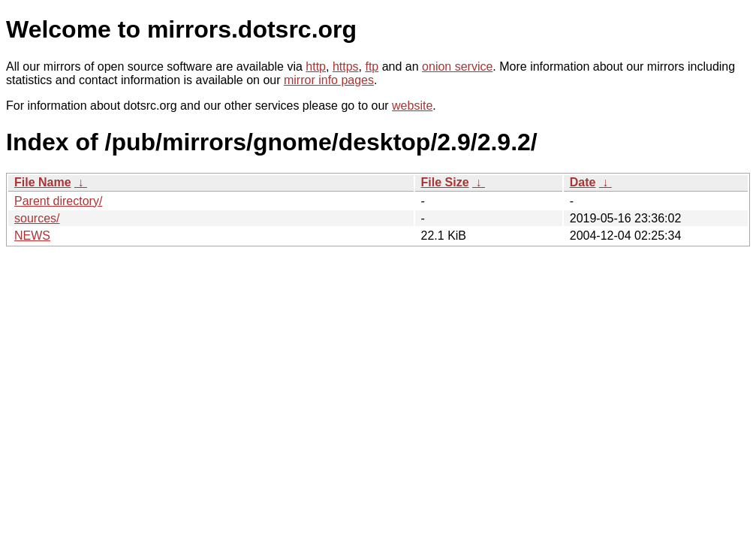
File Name (43, 182)
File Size (445, 182)
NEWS (32, 236)
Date (583, 182)
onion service (457, 66)
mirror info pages (329, 80)
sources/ (37, 218)
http (316, 66)
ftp (372, 66)
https (346, 66)
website (412, 106)
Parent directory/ (58, 201)
